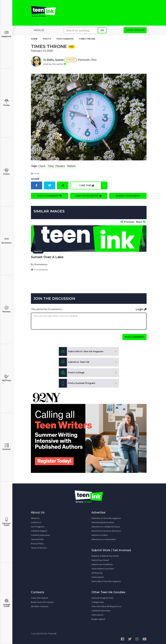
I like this (93, 185)
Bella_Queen (55, 60)
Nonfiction (6, 240)
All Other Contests (40, 606)
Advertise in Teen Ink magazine (106, 518)
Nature (71, 166)
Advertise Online (100, 535)
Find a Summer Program (77, 383)
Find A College (72, 373)
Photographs (65, 39)
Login (141, 309)
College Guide (6, 603)
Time (51, 166)
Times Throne (87, 39)
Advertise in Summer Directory (106, 531)
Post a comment (50, 196)
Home (34, 39)
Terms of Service (39, 548)
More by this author (55, 64)
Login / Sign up (135, 30)
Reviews (6, 309)
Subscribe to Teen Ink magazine (106, 581)
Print (35, 174)
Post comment (134, 337)
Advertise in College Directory (106, 527)
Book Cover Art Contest (42, 602)
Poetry (6, 103)
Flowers (60, 166)
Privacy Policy (37, 544)
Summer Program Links (103, 598)
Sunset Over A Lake (47, 257)
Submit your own (128, 196)
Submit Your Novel (100, 560)
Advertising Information (103, 522)
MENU (39, 30)
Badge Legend (98, 619)
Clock (42, 166)
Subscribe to (81, 351)
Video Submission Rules (103, 569)
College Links (98, 602)
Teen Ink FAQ (37, 539)
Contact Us (36, 522)
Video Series (97, 615)
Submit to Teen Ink (74, 362)
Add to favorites (89, 196)
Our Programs (38, 527)
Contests (6, 447)
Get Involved (97, 577)
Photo (47, 39)
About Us (35, 518)
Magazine (6, 34)
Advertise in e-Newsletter (104, 539)
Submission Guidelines (102, 564)
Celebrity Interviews (40, 535)
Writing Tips (97, 573)
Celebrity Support (39, 531)
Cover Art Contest (39, 598)
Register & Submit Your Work (105, 556)
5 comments (39, 270)
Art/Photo (6, 378)
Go (102, 30)
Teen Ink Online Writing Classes (106, 606)
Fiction (6, 172)
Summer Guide (6, 522)
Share (35, 179)
